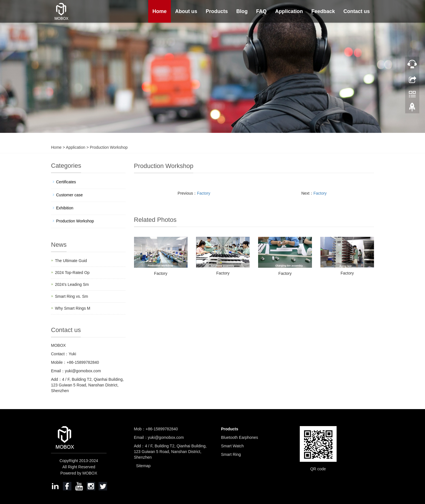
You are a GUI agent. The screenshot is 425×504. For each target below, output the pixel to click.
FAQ (261, 11)
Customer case (69, 195)
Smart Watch (232, 446)
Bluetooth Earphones (240, 437)
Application (289, 11)
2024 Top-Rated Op (72, 273)
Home (160, 11)
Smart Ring (231, 454)
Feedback (323, 11)
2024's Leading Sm (72, 284)
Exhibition (65, 208)
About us (186, 11)
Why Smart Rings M (73, 308)
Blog (242, 11)
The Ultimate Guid (71, 261)
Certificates (66, 182)
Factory (204, 193)
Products (217, 11)
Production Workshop (108, 147)
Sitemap (143, 466)
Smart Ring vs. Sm (72, 296)
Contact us (357, 11)
